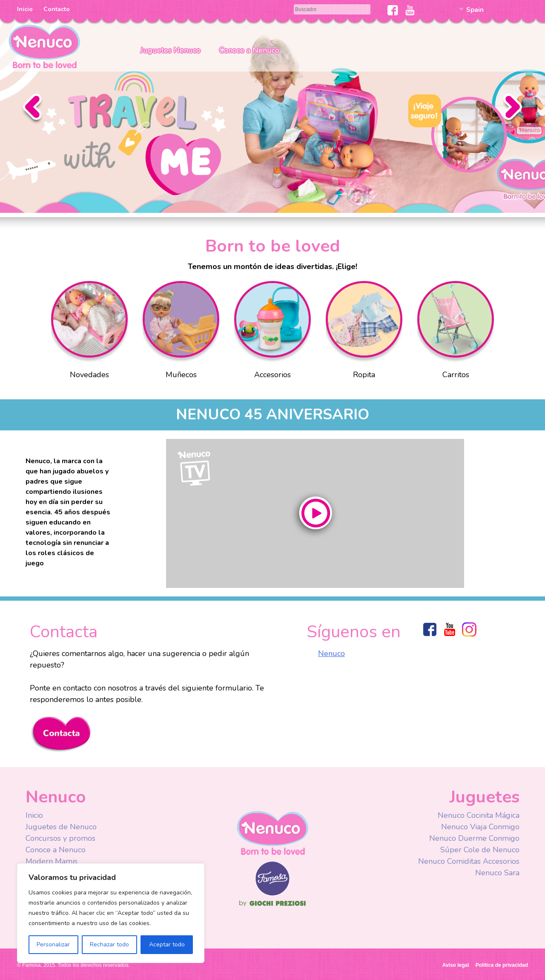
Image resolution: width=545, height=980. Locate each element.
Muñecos (181, 332)
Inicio (25, 9)
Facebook (393, 10)
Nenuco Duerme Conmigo (474, 838)
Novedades (89, 332)
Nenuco (44, 46)
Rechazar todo (109, 944)
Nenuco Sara (497, 873)
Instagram (469, 629)
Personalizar (53, 944)
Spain (475, 10)
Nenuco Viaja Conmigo (480, 827)
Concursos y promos (60, 838)
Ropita (364, 332)
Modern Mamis (52, 861)
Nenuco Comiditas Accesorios (469, 861)
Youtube (410, 10)
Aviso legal (456, 965)
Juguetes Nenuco (171, 50)
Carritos (456, 332)
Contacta (60, 735)
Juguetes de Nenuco (61, 827)
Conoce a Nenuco (249, 50)
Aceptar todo (167, 944)
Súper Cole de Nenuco (480, 850)
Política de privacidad (502, 965)
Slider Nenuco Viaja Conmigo (272, 106)
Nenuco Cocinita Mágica (479, 815)
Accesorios (272, 332)
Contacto (57, 9)
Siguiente (513, 109)
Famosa (272, 894)
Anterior (32, 109)
